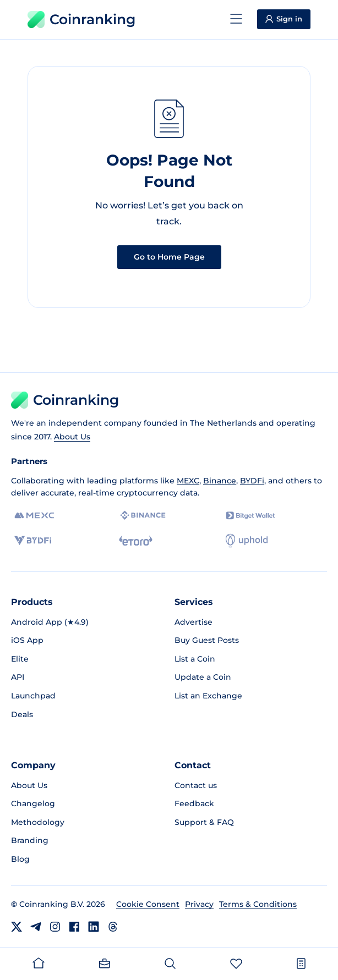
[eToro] (136, 541)
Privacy (199, 904)
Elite (20, 659)
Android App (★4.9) (50, 622)
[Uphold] (247, 541)
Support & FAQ (204, 822)
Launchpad (33, 696)
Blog (20, 859)
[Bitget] (250, 516)
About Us (72, 437)
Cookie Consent (148, 904)
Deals (22, 714)
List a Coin (195, 659)
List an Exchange (208, 696)
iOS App (27, 640)
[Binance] (143, 515)
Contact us (196, 785)
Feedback (194, 803)
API (18, 677)
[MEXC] (34, 516)
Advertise (193, 622)
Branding (30, 840)
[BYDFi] (33, 541)
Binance (220, 481)
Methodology (38, 822)
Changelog (33, 803)
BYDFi (252, 481)
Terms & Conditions (258, 904)
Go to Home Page (169, 257)
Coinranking (81, 20)
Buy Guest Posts (207, 640)
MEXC (188, 481)
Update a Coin (203, 677)
